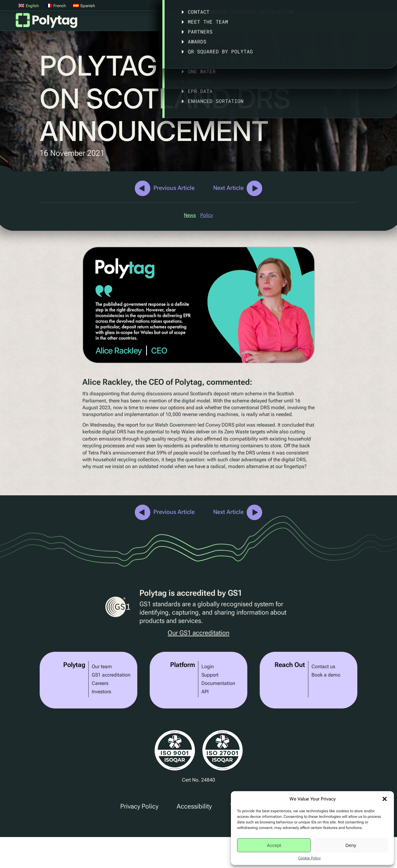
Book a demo (326, 675)
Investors (101, 692)
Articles (379, 23)
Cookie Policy (309, 858)
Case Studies (259, 23)
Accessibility (194, 806)
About (344, 23)
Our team (102, 666)
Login (208, 666)
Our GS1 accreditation (198, 633)
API (205, 692)
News (190, 215)
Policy (207, 215)
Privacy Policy (139, 806)
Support (210, 675)
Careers (100, 683)
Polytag (46, 22)
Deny (351, 845)
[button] (385, 799)
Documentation (218, 683)
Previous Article (174, 188)
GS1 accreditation (111, 675)
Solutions (216, 23)
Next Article (228, 188)
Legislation (304, 23)
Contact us (323, 666)
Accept (274, 845)
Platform (180, 23)
